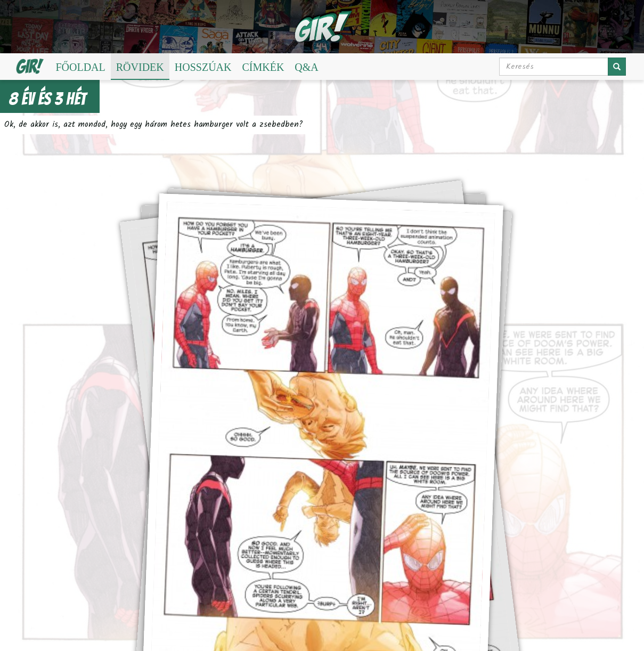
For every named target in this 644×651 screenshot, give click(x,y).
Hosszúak (203, 67)
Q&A (306, 67)
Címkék (263, 67)
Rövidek (140, 67)
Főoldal (80, 67)
